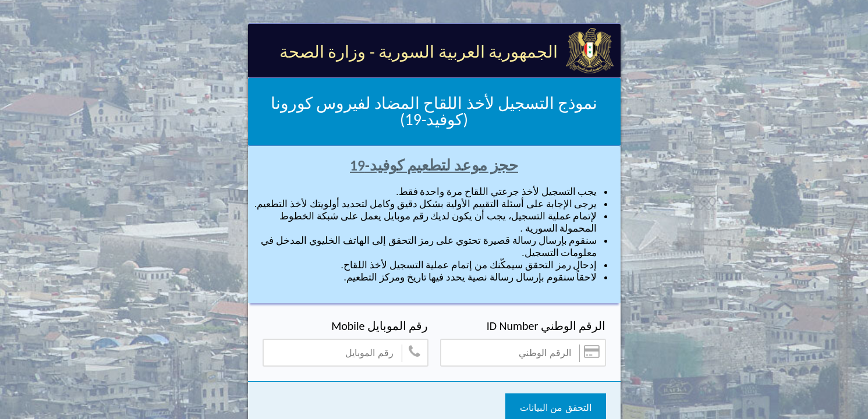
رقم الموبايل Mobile (380, 326)
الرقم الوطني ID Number (546, 326)
